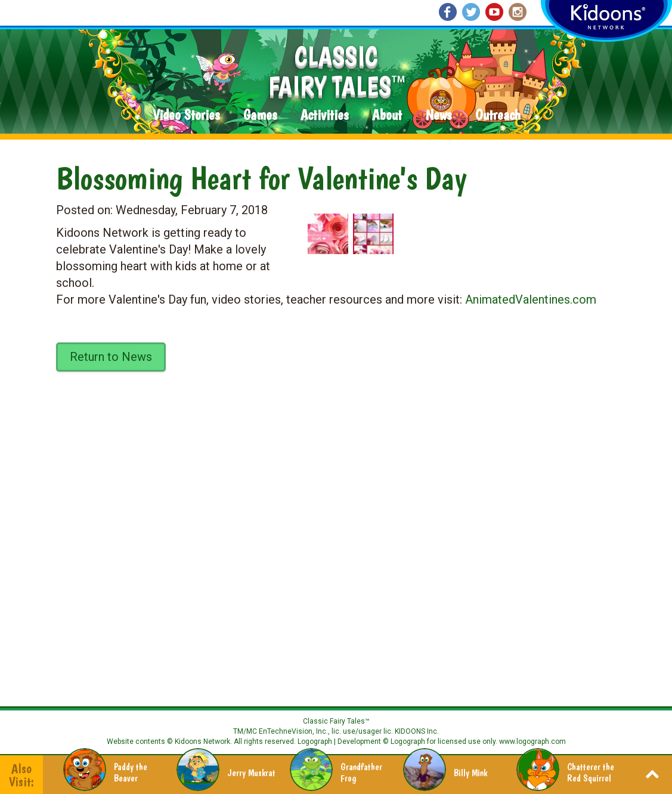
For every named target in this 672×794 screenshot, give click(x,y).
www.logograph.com (532, 742)
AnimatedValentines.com (531, 299)
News (439, 115)
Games (260, 115)
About (387, 115)
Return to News (111, 357)
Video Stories (186, 115)
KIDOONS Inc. (417, 731)
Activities (324, 115)
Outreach (498, 115)
